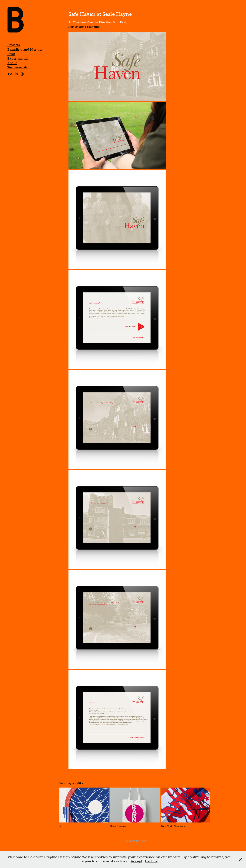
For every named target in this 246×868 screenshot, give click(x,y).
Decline (151, 861)
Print (11, 54)
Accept (136, 861)
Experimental (18, 59)
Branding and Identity (25, 50)
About (12, 63)
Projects (14, 45)
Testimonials (17, 67)
